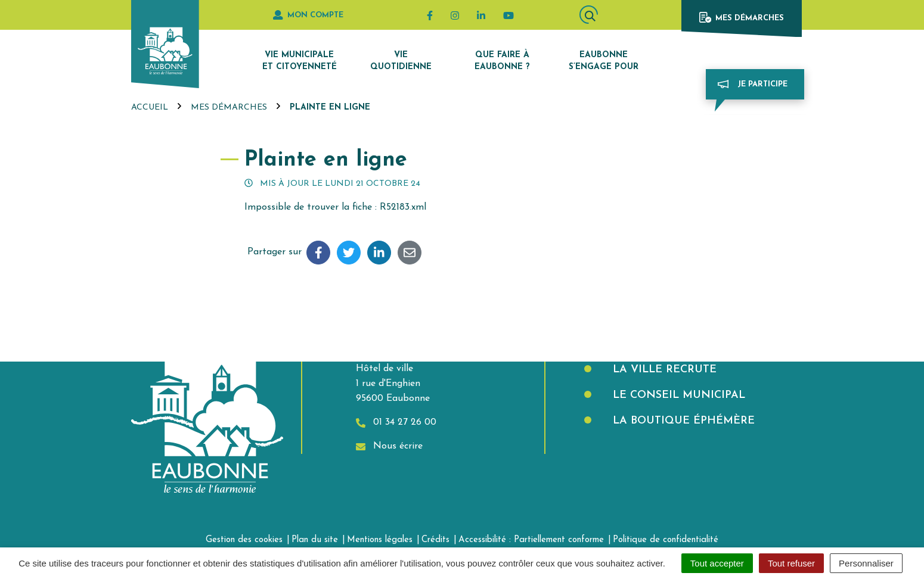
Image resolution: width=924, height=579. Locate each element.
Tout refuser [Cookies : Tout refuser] (791, 563)
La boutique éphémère (682, 421)
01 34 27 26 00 (396, 423)
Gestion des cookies (244, 540)
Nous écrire (389, 446)
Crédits (435, 540)
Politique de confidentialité (666, 540)
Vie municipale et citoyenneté (300, 61)
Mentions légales (380, 540)
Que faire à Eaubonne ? (502, 61)
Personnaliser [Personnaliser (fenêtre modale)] (866, 563)
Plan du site (315, 540)
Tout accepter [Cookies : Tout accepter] (717, 563)
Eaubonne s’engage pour (604, 61)
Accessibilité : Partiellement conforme (531, 540)
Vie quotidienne (401, 61)
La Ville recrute (663, 370)
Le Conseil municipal (677, 395)
